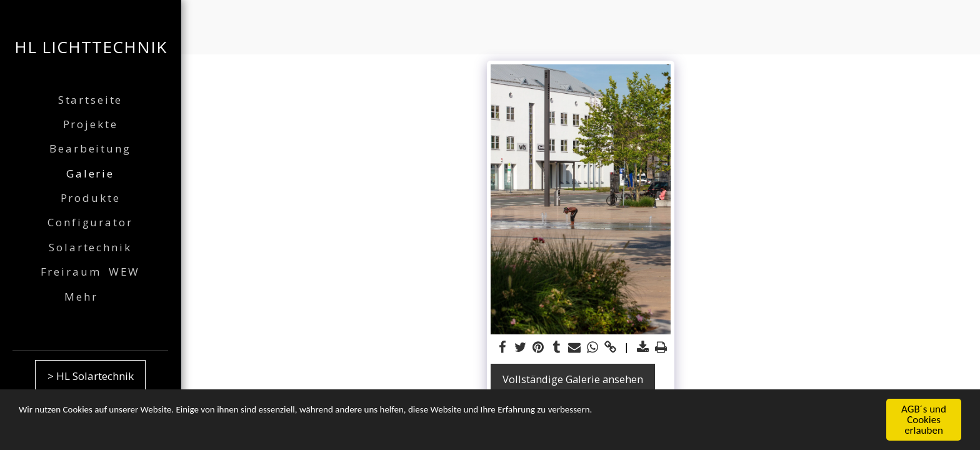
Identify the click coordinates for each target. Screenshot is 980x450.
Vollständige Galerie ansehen (573, 379)
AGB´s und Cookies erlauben (924, 421)
